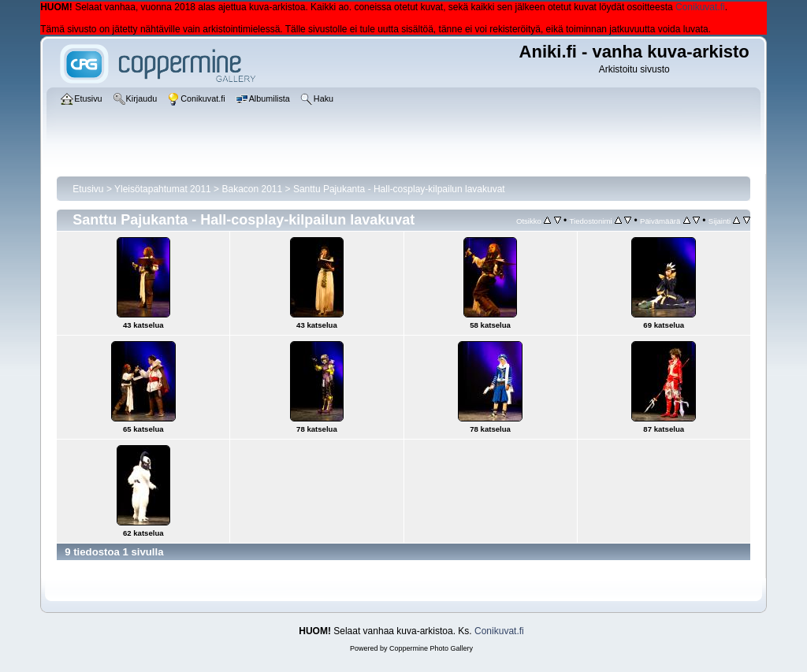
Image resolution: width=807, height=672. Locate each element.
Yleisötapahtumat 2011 (163, 189)
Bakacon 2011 (252, 189)
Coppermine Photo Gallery (431, 648)
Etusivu (88, 189)
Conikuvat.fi (700, 7)
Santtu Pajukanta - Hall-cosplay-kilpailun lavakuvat (399, 189)
